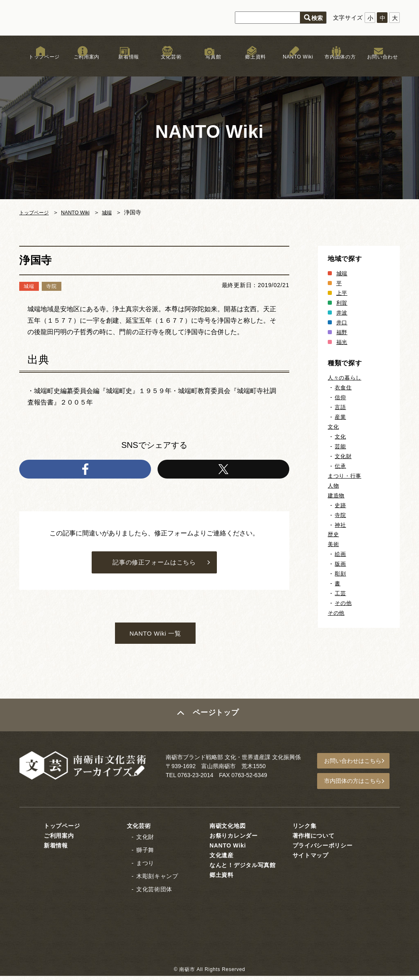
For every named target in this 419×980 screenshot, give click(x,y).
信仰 (341, 397)
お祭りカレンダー (234, 840)
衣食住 (344, 387)
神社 (341, 525)
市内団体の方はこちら (357, 787)
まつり (145, 867)
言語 (341, 407)
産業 (341, 417)
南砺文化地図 (228, 830)
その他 (344, 603)
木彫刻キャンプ (157, 880)
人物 (334, 486)
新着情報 (125, 65)
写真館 (209, 65)
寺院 (341, 515)
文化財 (344, 456)
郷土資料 (252, 65)
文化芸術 (167, 65)
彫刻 (341, 573)
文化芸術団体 (154, 893)
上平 (342, 293)
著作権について (314, 840)
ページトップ (216, 722)
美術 (334, 544)
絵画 (341, 554)
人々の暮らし (346, 378)
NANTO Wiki (294, 65)
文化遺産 (222, 859)
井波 (342, 312)
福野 (342, 332)
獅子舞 (145, 854)
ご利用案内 (83, 65)
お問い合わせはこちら (357, 768)
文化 (334, 427)
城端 (116, 212)
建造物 (337, 495)
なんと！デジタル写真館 (243, 869)
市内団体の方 (336, 65)
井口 (342, 322)
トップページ (41, 65)
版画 (341, 564)
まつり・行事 (346, 476)
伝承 (341, 466)
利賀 (342, 303)
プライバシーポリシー (323, 850)
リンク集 (305, 830)
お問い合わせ (378, 65)
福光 (342, 342)
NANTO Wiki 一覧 (155, 639)
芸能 (341, 446)
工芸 (341, 593)
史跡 (341, 505)
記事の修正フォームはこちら (154, 565)
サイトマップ (311, 859)
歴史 (334, 534)
